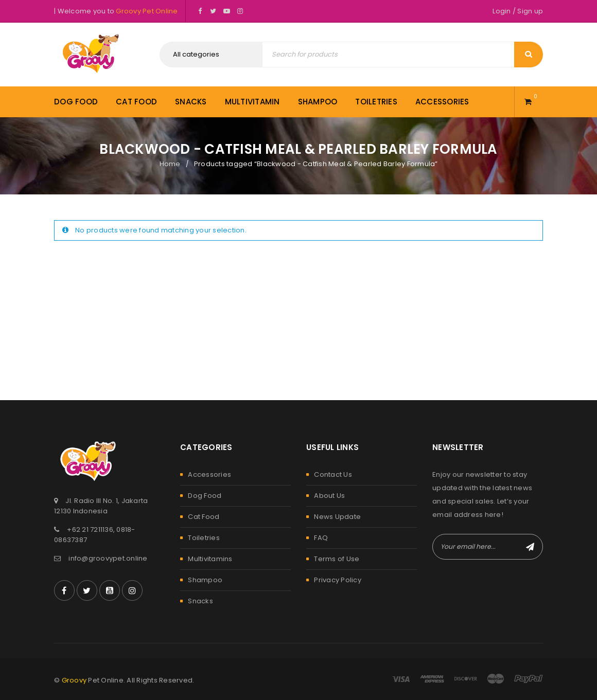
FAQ (321, 538)
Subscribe (530, 547)
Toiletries (204, 538)
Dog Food (205, 496)
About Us (329, 496)
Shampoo (205, 580)
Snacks (200, 601)
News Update (337, 517)
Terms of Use (337, 559)
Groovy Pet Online (147, 11)
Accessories (209, 474)
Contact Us (333, 474)
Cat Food (204, 517)
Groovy (74, 680)
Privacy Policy (338, 580)
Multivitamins (210, 559)
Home (170, 164)
